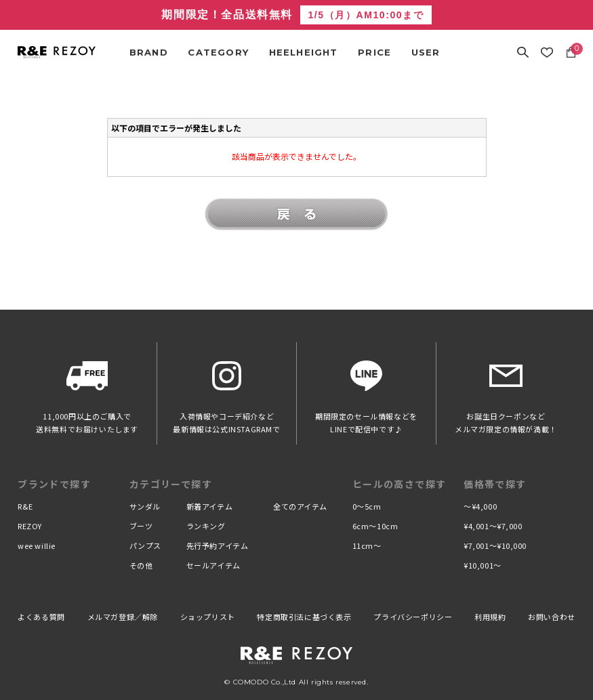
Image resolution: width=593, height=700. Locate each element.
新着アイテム (209, 506)
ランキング (206, 526)
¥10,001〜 (482, 565)
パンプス (145, 545)
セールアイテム (213, 565)
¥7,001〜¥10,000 (495, 545)
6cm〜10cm (375, 526)
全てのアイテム (300, 506)
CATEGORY (218, 52)
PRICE (374, 52)
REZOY (30, 526)
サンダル (145, 506)
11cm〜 (367, 545)
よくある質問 (41, 617)
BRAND (149, 52)
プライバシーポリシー (413, 617)
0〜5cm (367, 506)
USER (426, 52)
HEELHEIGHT (304, 52)
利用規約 (490, 617)
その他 (141, 565)
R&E (25, 506)
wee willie (37, 545)
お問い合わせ (552, 617)
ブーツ (141, 526)
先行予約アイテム (217, 545)
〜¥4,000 (480, 506)
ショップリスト (208, 617)
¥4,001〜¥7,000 (493, 526)
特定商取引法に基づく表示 (304, 617)
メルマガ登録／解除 (123, 617)
